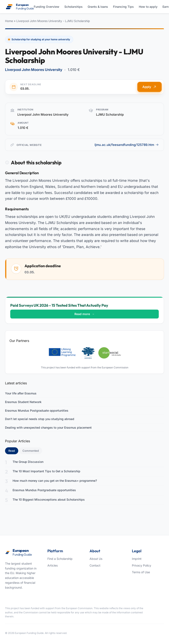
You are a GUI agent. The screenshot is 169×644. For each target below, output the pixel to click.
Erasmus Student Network (23, 402)
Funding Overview (47, 7)
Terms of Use (141, 572)
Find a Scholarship (60, 559)
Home (9, 21)
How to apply (148, 7)
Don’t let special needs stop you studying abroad (40, 419)
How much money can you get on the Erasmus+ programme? (55, 481)
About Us (96, 559)
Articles (53, 565)
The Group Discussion (28, 462)
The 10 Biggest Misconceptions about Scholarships (49, 499)
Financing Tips (123, 7)
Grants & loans (98, 7)
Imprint (137, 559)
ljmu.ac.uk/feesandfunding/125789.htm (127, 145)
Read (13, 450)
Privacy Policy (142, 565)
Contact (95, 565)
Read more (84, 314)
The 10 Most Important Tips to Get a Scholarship (46, 471)
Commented (31, 451)
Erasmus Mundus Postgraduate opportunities (37, 410)
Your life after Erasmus (21, 393)
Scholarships (73, 7)
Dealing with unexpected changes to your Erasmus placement (48, 427)
